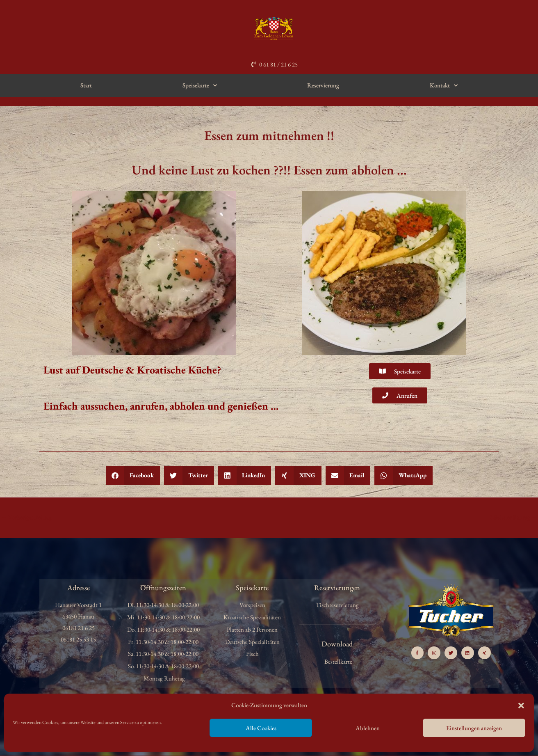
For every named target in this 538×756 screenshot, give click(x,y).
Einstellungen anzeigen (474, 728)
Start (86, 85)
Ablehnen (368, 728)
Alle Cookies (261, 728)
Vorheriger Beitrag (26, 517)
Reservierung (323, 85)
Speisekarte (200, 86)
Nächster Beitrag (513, 517)
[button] (521, 706)
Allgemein (24, 101)
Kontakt (444, 86)
